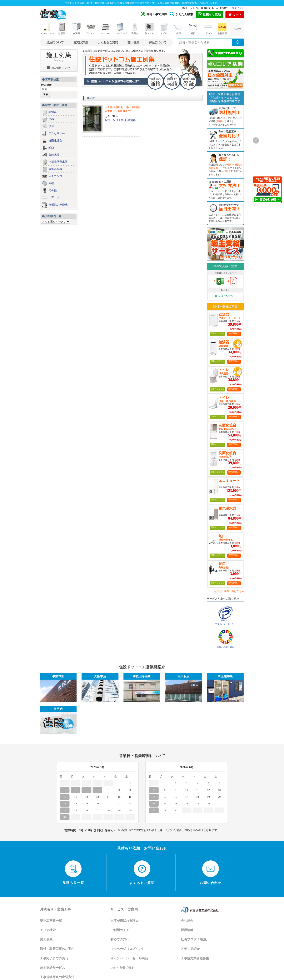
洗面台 (135, 29)
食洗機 (76, 29)
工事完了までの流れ (54, 958)
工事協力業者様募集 (195, 958)
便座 (179, 29)
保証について (158, 42)
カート (235, 15)
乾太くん (149, 29)
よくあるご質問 (108, 42)
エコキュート (47, 29)
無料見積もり (234, 333)
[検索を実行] (238, 42)
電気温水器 (55, 169)
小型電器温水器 (58, 162)
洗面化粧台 (55, 141)
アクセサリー (57, 133)
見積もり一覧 (73, 872)
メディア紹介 (190, 949)
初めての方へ (120, 939)
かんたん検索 (181, 14)
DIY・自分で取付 (123, 968)
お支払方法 (81, 42)
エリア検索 (48, 930)
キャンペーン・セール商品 (129, 958)
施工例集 (133, 42)
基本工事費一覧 (51, 921)
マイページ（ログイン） (128, 949)
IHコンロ (106, 29)
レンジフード (120, 29)
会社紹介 (187, 921)
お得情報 (222, 29)
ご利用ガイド (120, 930)
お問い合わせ (211, 872)
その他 (237, 29)
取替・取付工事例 (115, 120)
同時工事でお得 (154, 14)
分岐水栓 (54, 155)
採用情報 (187, 930)
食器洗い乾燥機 (58, 205)
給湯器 (62, 29)
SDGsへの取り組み (225, 647)
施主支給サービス (53, 968)
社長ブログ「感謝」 (195, 939)
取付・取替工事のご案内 (57, 949)
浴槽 (51, 183)
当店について (55, 42)
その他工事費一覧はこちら (229, 591)
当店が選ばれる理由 (124, 921)
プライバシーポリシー (225, 624)
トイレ (164, 29)
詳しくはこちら (218, 333)
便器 (51, 119)
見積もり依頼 (210, 15)
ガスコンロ (91, 29)
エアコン (208, 29)
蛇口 (193, 29)
